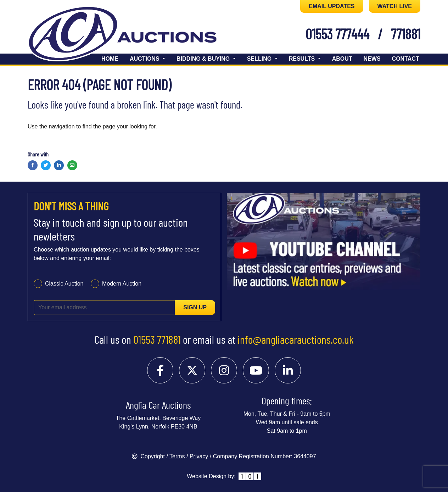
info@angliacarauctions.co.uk (296, 339)
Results (303, 59)
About (342, 59)
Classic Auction (64, 284)
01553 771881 (157, 339)
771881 (406, 34)
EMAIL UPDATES (332, 6)
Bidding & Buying (204, 59)
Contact (406, 59)
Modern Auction (122, 284)
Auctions (145, 59)
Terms (177, 456)
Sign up (195, 307)
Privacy (199, 456)
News (372, 59)
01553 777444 (337, 34)
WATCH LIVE (395, 6)
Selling (260, 59)
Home (110, 59)
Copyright (148, 456)
